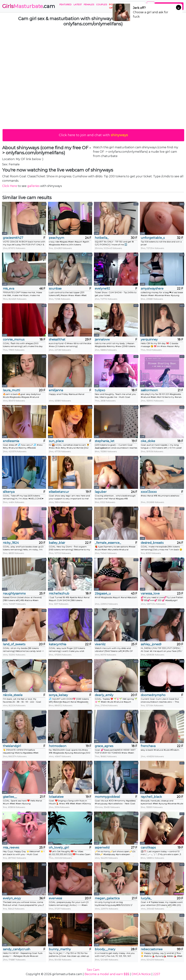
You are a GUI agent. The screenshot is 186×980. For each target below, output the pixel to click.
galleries (33, 186)
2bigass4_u (103, 594)
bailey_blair (57, 543)
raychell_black (151, 797)
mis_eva (9, 289)
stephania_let (105, 441)
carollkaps (148, 848)
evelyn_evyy (12, 898)
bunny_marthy (60, 949)
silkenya (9, 492)
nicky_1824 (11, 543)
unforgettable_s (153, 238)
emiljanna (56, 390)
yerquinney (149, 340)
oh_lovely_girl (59, 848)
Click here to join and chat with (93, 135)
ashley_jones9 (151, 644)
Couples (102, 4)
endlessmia (11, 441)
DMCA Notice (141, 974)
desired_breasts (152, 543)
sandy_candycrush (17, 949)
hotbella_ (102, 238)
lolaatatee (56, 797)
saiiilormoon (149, 390)
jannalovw (102, 340)
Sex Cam (93, 970)
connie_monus (14, 340)
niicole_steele (13, 695)
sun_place (56, 441)
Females (89, 4)
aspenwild (102, 848)
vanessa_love (150, 594)
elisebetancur (59, 492)
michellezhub (59, 594)
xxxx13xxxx (149, 492)
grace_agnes (104, 746)
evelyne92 (102, 289)
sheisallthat (57, 340)
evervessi (55, 898)
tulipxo (100, 390)
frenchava (148, 746)
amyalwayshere (152, 289)
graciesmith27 (13, 238)
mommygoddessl (107, 797)
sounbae (55, 289)
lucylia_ (146, 898)
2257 (157, 974)
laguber (101, 492)
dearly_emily (104, 695)
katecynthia (57, 644)
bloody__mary (105, 949)
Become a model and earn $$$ (107, 974)
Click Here (10, 186)
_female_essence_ (108, 543)
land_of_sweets (14, 644)
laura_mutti (11, 390)
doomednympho (153, 695)
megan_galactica (107, 898)
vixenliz (100, 644)
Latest (78, 4)
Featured (65, 4)
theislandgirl (12, 746)
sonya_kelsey (58, 695)
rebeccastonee (152, 949)
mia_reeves (11, 848)
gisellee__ (10, 797)
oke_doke (148, 441)
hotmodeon (58, 746)
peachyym (56, 238)
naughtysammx (14, 594)
